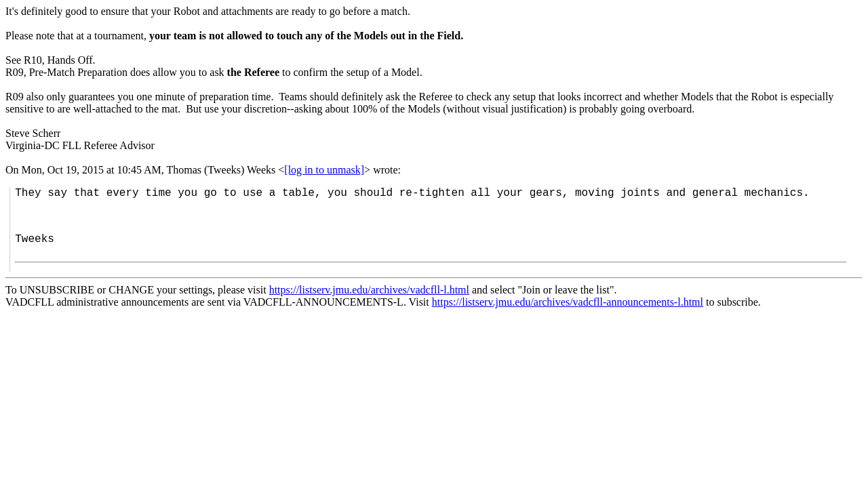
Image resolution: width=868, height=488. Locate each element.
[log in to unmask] (324, 170)
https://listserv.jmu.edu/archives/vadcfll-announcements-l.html (568, 302)
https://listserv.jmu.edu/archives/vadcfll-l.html (369, 290)
